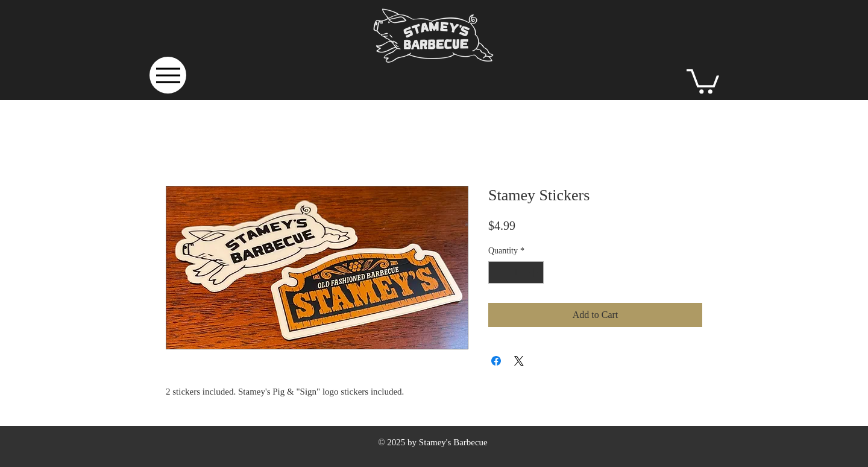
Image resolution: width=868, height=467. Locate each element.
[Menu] (168, 75)
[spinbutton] (516, 272)
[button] (703, 80)
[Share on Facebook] (496, 361)
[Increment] (534, 272)
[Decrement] (498, 272)
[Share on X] (519, 361)
